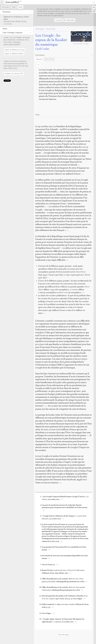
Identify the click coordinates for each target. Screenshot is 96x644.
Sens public (6, 7)
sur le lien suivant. (81, 507)
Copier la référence (15, 50)
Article (20, 7)
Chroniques (40, 29)
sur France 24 (50, 565)
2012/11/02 (51, 29)
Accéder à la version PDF (14, 73)
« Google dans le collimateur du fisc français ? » (59, 516)
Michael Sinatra (9, 21)
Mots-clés (49, 59)
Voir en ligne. (78, 599)
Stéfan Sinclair (21, 21)
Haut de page (63, 635)
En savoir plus (69, 20)
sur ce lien (81, 582)
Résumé (39, 59)
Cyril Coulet (42, 49)
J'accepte (58, 20)
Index (14, 7)
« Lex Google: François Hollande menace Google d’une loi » (64, 497)
